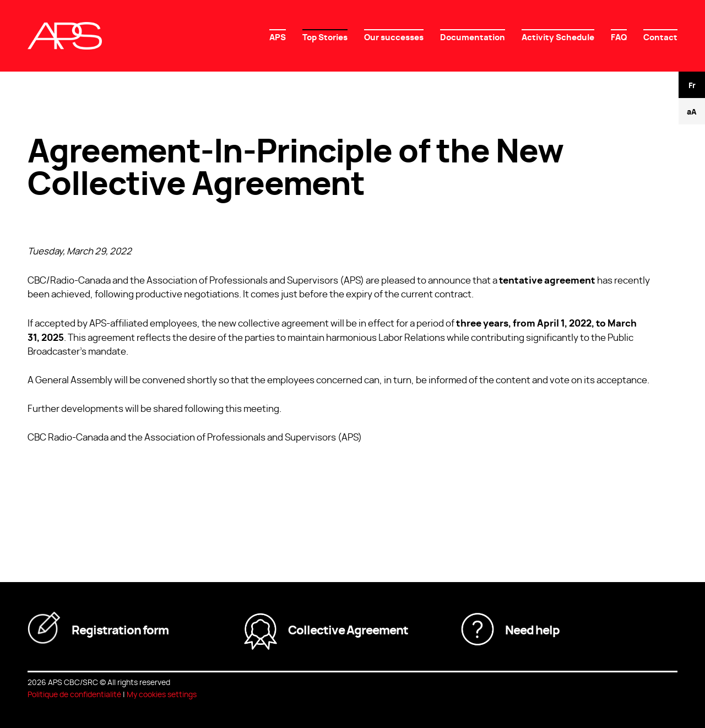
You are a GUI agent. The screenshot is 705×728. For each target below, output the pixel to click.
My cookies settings (162, 694)
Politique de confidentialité (74, 694)
